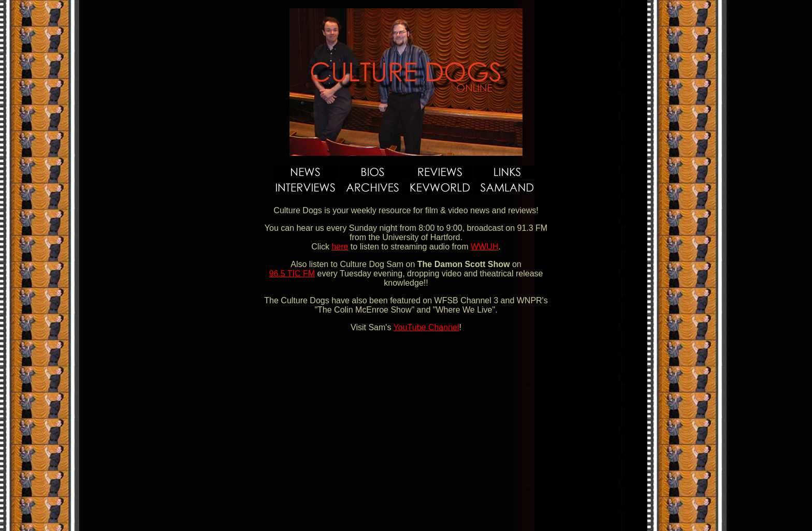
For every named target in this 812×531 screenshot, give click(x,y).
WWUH (484, 247)
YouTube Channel (426, 327)
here (340, 247)
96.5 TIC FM (292, 274)
